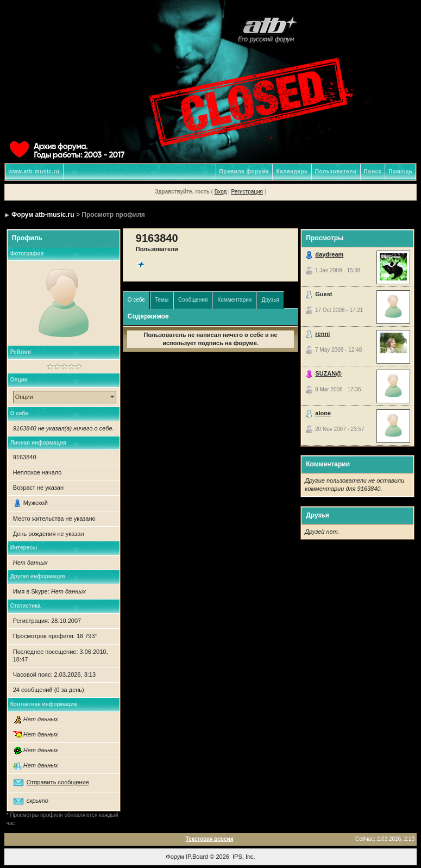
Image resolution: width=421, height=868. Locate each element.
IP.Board (197, 857)
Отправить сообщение (58, 782)
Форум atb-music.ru (43, 215)
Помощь (400, 171)
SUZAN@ (328, 373)
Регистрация (247, 192)
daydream (329, 254)
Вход (221, 192)
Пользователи (336, 171)
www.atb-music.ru (34, 171)
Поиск (373, 171)
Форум (175, 857)
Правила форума (244, 171)
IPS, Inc (243, 857)
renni (322, 334)
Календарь (292, 171)
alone (323, 413)
